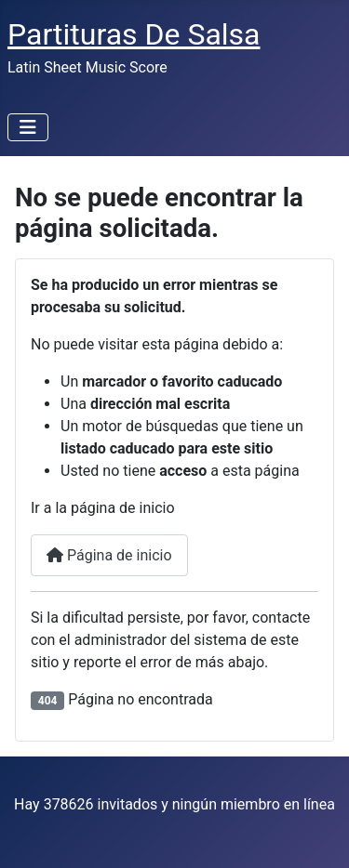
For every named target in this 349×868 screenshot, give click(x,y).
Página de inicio (109, 555)
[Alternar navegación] (28, 127)
